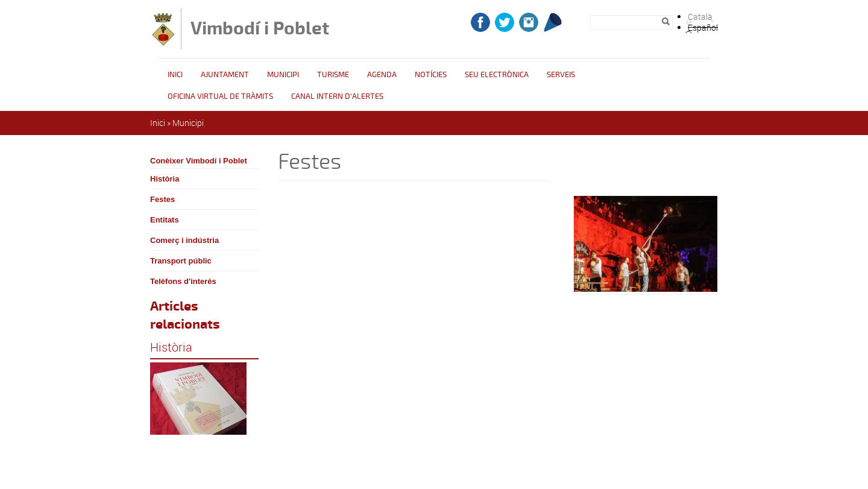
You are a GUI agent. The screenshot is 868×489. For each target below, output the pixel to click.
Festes (162, 199)
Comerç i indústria (184, 240)
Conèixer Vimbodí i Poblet (199, 161)
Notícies (431, 75)
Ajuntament (225, 75)
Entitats (165, 220)
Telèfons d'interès (183, 281)
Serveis (561, 75)
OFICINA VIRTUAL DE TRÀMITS (220, 96)
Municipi (283, 75)
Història (165, 179)
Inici (175, 75)
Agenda (382, 75)
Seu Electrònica (497, 75)
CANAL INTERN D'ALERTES (337, 96)
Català (700, 17)
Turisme (333, 75)
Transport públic (181, 261)
